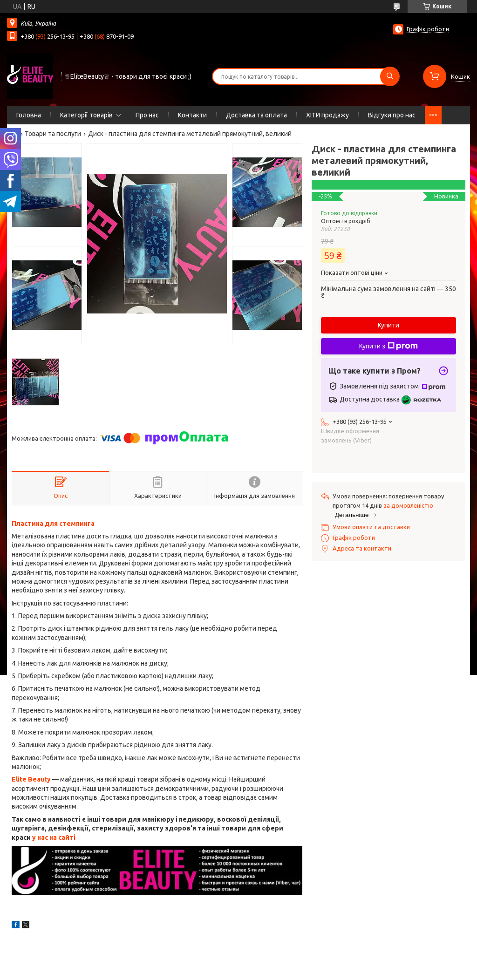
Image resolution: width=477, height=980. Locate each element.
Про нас (147, 115)
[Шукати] (390, 76)
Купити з (388, 346)
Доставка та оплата (256, 115)
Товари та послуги (53, 134)
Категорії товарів (86, 115)
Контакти (192, 115)
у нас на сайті (54, 837)
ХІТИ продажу (327, 115)
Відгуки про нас (392, 115)
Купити (388, 325)
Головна (29, 115)
